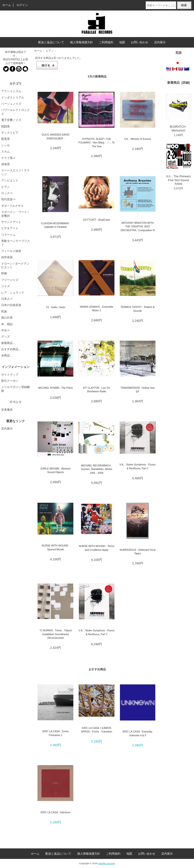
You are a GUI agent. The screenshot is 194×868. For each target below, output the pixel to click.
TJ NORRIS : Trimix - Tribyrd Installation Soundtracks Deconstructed (55, 634)
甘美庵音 (7, 410)
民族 (4, 311)
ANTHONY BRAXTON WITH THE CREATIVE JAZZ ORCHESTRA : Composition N (138, 227)
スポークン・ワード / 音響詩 (15, 214)
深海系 (5, 164)
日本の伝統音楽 (11, 305)
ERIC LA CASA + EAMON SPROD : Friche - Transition (97, 730)
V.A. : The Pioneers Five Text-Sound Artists (178, 164)
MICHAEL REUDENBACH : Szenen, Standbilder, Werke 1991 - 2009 (97, 469)
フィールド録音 (11, 251)
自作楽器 (7, 257)
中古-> (5, 330)
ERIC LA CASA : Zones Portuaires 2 (56, 733)
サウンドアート (11, 222)
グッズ (5, 337)
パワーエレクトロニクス (16, 112)
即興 (4, 273)
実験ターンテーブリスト (16, 243)
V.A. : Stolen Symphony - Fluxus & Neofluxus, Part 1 (137, 466)
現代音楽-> (8, 199)
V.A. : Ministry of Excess (137, 139)
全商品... (7, 355)
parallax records (107, 863)
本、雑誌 (7, 324)
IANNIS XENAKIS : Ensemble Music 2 (97, 308)
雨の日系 (7, 318)
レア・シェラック (13, 293)
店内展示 (160, 42)
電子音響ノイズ (11, 120)
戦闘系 (5, 126)
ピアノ (50, 51)
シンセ (5, 145)
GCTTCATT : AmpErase (97, 220)
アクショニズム (11, 91)
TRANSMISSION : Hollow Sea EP (137, 390)
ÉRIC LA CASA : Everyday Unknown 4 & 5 (138, 733)
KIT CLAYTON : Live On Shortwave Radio (97, 390)
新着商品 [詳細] (178, 83)
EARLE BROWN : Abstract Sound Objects (56, 470)
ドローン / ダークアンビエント (15, 265)
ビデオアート (10, 228)
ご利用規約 (106, 42)
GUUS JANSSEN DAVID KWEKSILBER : (55, 136)
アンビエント (10, 180)
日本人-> (7, 299)
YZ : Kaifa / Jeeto (56, 307)
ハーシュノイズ (11, 104)
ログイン (22, 5)
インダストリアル (13, 98)
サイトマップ (10, 375)
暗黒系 (5, 139)
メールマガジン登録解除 (16, 389)
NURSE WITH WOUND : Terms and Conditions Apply (97, 548)
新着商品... (8, 343)
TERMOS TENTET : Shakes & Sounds (137, 309)
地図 (122, 42)
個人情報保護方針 (81, 42)
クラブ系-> (8, 158)
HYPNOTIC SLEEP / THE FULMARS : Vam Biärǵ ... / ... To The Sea (97, 143)
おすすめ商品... (11, 349)
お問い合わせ (140, 42)
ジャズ (5, 286)
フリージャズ (10, 280)
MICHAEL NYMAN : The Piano (55, 388)
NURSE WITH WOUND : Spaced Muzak (56, 547)
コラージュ (8, 235)
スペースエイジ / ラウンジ (15, 172)
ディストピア (10, 133)
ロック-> (7, 193)
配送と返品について (51, 42)
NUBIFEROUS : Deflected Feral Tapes (137, 552)
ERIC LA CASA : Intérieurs (55, 812)
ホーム (7, 5)
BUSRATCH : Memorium (178, 113)
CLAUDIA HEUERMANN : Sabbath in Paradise (56, 225)
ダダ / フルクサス (12, 206)
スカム (5, 152)
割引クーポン (10, 381)
